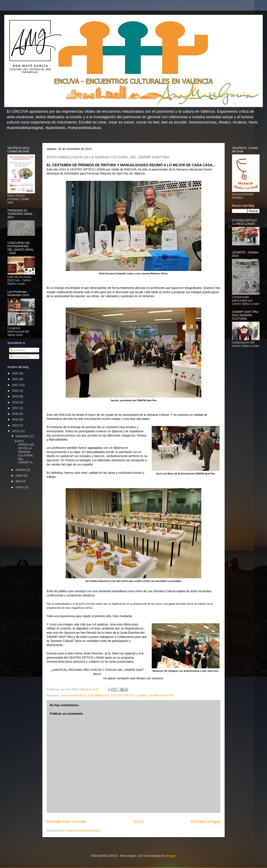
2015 (16, 419)
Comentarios (20, 357)
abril (19, 481)
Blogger (170, 856)
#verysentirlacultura (73, 695)
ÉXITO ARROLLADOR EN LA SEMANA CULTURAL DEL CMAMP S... (25, 452)
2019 (16, 396)
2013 (16, 431)
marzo (20, 487)
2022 (16, 379)
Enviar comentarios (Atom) (83, 831)
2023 (16, 373)
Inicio (139, 821)
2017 (16, 408)
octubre (21, 470)
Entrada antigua (206, 821)
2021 (16, 385)
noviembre (23, 436)
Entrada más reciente (66, 821)
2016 (16, 414)
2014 (16, 425)
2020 (16, 391)
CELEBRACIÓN (99, 695)
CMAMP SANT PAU (161, 695)
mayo (19, 475)
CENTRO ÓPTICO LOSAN (129, 695)
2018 (16, 402)
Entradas (18, 350)
